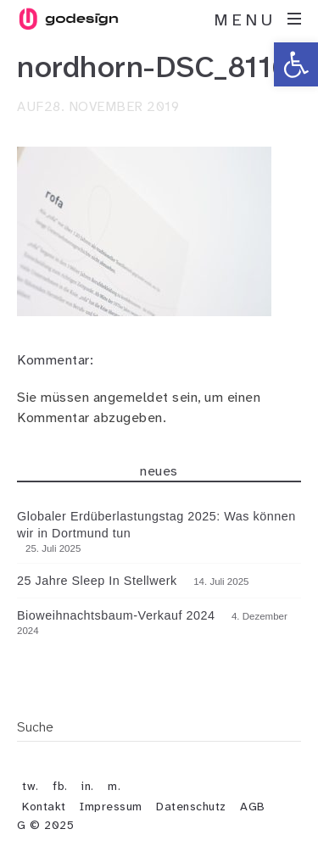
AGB (253, 806)
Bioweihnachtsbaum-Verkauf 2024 (116, 615)
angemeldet (131, 397)
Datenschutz (191, 806)
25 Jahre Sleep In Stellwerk (97, 581)
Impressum (111, 806)
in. (88, 786)
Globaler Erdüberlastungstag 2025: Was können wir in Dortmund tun (156, 525)
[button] (296, 64)
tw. (31, 786)
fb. (60, 786)
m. (114, 786)
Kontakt (44, 806)
